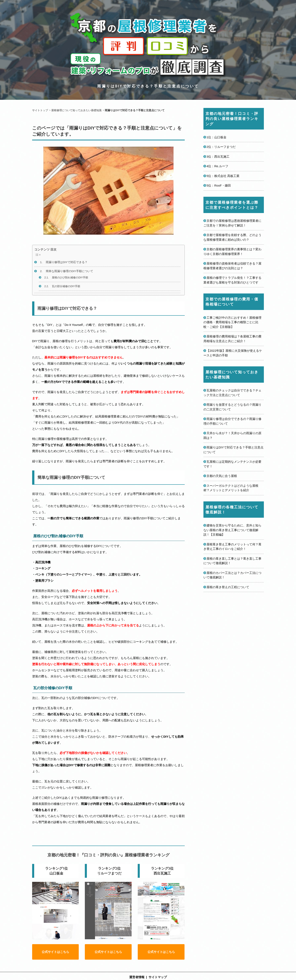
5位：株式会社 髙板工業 (223, 176)
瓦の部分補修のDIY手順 (66, 286)
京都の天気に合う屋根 (222, 476)
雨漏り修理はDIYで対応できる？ (67, 262)
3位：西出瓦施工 (218, 157)
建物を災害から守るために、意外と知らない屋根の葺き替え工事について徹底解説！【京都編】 (232, 530)
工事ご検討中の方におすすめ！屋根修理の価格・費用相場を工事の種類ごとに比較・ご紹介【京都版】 (232, 322)
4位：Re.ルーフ (217, 166)
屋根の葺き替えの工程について (228, 587)
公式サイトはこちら (55, 956)
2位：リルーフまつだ (221, 147)
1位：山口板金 (216, 137)
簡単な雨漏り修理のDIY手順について (69, 271)
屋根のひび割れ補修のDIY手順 (70, 277)
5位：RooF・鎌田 (219, 185)
